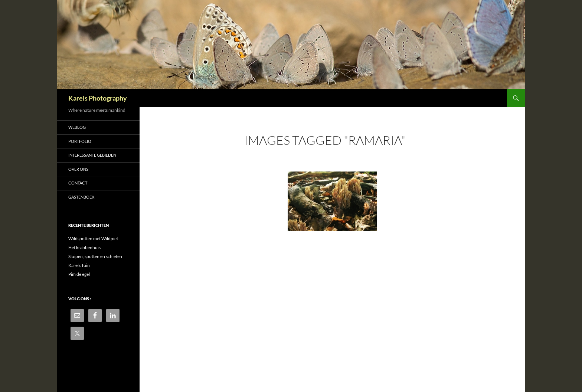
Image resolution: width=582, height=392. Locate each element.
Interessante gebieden (92, 155)
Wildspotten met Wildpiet (93, 239)
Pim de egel (79, 274)
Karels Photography (98, 98)
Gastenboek (81, 197)
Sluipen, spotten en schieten (95, 256)
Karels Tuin (79, 265)
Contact (78, 183)
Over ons (78, 169)
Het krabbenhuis (84, 247)
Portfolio (80, 141)
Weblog (77, 127)
